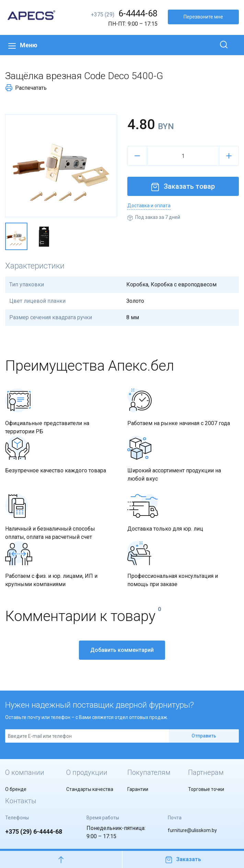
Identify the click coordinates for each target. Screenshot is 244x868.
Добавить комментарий (122, 650)
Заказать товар (183, 186)
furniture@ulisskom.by (192, 830)
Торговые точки (206, 789)
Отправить (204, 736)
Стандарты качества (90, 789)
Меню (23, 45)
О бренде (16, 789)
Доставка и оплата (149, 206)
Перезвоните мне (203, 17)
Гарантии (138, 789)
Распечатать (26, 88)
